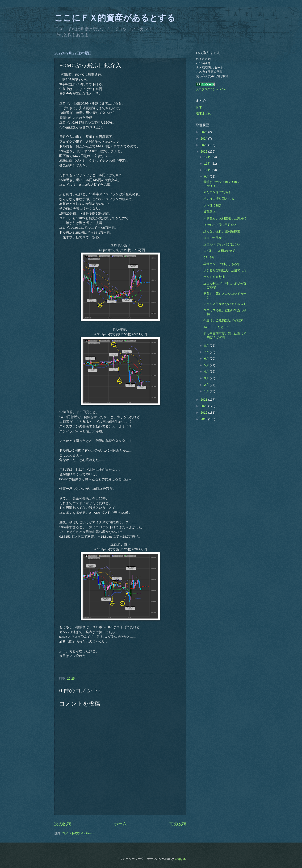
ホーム (120, 824)
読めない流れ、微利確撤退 (222, 231)
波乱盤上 (210, 212)
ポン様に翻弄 (213, 205)
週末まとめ (203, 113)
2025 (204, 132)
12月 (208, 157)
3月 (207, 378)
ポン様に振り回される (219, 199)
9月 (207, 177)
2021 (204, 400)
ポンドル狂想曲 (214, 277)
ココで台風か (213, 238)
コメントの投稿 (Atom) (78, 833)
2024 (204, 139)
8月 (207, 346)
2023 (204, 145)
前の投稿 (178, 824)
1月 (207, 391)
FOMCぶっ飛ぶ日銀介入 (220, 225)
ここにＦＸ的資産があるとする (115, 18)
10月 (208, 170)
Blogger (180, 859)
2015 (204, 419)
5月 (207, 365)
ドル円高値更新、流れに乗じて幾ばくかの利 (225, 335)
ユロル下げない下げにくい (222, 244)
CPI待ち (209, 257)
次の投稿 (63, 824)
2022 (204, 152)
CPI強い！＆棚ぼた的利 (220, 251)
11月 (208, 164)
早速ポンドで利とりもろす (222, 264)
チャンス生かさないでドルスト (225, 304)
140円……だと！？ (217, 327)
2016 (204, 413)
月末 (199, 107)
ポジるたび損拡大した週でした (225, 270)
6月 (207, 359)
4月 (207, 372)
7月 (207, 352)
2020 (204, 406)
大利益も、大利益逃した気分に (225, 218)
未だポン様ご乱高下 (217, 192)
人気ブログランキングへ (211, 89)
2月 (207, 385)
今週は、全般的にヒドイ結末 (223, 320)
